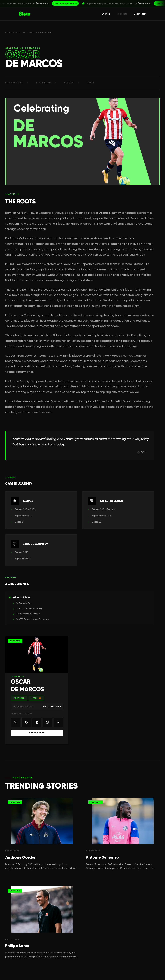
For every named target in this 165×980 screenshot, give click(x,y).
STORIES (21, 33)
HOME (9, 33)
